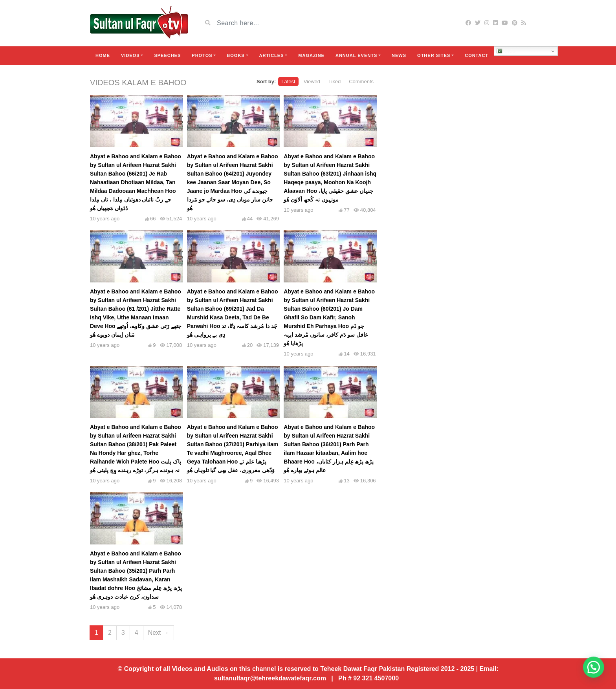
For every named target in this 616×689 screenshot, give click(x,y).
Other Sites (434, 55)
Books (236, 55)
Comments (361, 82)
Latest (288, 82)
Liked (335, 82)
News (399, 55)
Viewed (312, 82)
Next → (159, 633)
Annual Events (356, 55)
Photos (202, 55)
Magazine (311, 55)
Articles (272, 55)
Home (103, 55)
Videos (130, 55)
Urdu (506, 51)
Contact (477, 55)
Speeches (167, 55)
